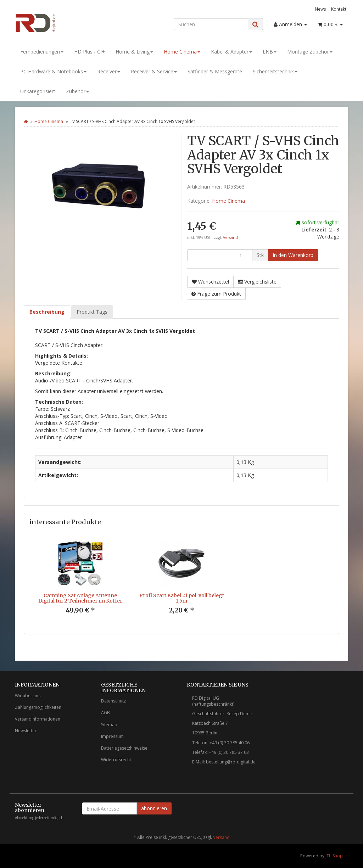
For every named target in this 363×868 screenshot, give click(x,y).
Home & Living (134, 52)
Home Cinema (182, 52)
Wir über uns (28, 696)
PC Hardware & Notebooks (53, 71)
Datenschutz (113, 701)
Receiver (109, 71)
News (320, 9)
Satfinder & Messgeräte (215, 71)
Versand (230, 237)
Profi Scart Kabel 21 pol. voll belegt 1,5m (182, 598)
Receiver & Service (154, 71)
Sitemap (109, 725)
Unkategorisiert (38, 91)
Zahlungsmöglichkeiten (38, 707)
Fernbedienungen (42, 52)
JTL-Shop (334, 856)
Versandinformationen (38, 719)
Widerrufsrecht (116, 760)
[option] (80, 583)
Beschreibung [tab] (47, 312)
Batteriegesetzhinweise (124, 748)
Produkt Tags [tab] (92, 312)
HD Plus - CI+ (90, 52)
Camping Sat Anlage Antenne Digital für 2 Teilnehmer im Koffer (80, 598)
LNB (270, 52)
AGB (105, 713)
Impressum (112, 736)
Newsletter (26, 731)
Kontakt (339, 9)
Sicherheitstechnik (275, 71)
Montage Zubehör (310, 52)
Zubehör (77, 91)
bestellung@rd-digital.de (231, 762)
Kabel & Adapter (231, 52)
